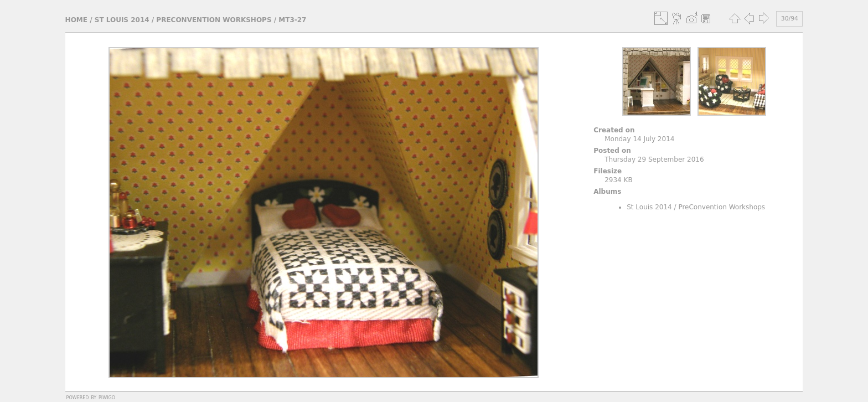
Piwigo (107, 397)
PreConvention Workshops (214, 20)
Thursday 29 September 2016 (654, 159)
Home (76, 20)
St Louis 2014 (122, 20)
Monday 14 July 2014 (639, 139)
